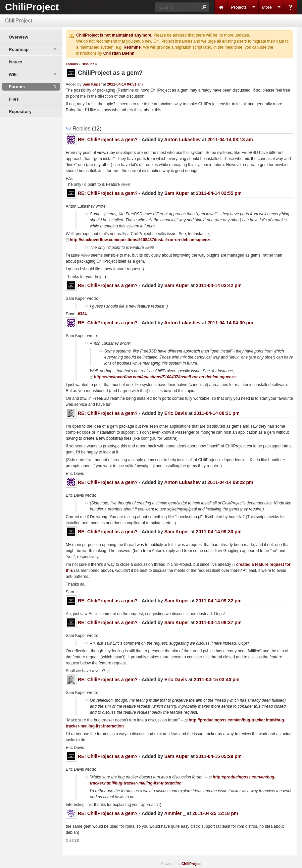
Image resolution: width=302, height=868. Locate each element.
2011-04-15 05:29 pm (219, 756)
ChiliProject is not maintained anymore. (114, 35)
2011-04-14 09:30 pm (219, 532)
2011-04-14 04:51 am (125, 84)
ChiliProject (32, 7)
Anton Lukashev (182, 140)
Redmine (132, 47)
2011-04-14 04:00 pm (230, 323)
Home (221, 7)
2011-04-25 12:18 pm (215, 813)
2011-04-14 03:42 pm (219, 285)
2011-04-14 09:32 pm (219, 601)
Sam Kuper (92, 84)
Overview (18, 37)
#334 (82, 314)
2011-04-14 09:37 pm (219, 622)
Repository (20, 112)
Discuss (88, 64)
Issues (15, 62)
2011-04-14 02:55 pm (219, 193)
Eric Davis (176, 413)
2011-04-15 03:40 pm (217, 680)
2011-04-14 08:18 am (230, 140)
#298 (125, 184)
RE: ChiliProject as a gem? (108, 140)
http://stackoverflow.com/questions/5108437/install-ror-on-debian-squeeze (141, 240)
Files (14, 99)
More (267, 7)
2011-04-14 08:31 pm (217, 413)
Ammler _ (175, 813)
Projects (239, 7)
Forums (72, 64)
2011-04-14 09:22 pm (230, 482)
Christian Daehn (119, 53)
